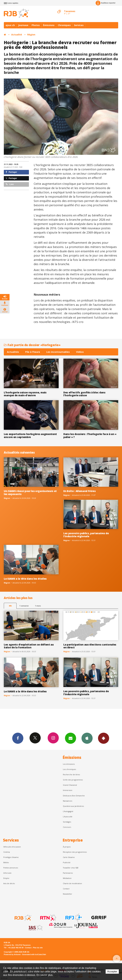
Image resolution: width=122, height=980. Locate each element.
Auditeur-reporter (106, 3)
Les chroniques (69, 769)
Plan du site (38, 948)
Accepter (112, 972)
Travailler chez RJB (71, 868)
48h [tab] (10, 606)
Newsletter (68, 894)
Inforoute (7, 873)
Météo (6, 862)
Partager (11, 172)
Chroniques (64, 25)
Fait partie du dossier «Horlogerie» (32, 345)
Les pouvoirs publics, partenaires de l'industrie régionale (86, 535)
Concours (67, 827)
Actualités (13, 352)
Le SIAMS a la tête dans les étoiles (25, 579)
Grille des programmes (73, 780)
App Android (104, 738)
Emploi (6, 878)
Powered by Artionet (12, 954)
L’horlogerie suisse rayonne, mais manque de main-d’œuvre (25, 394)
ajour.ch (10, 25)
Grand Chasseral (70, 785)
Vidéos (80, 352)
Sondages (67, 822)
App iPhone (87, 738)
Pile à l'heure (33, 352)
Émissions (49, 25)
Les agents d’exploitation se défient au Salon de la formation (29, 646)
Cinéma (7, 852)
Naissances (68, 801)
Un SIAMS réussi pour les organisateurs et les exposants (30, 493)
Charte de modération (72, 883)
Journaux (23, 25)
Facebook (18, 738)
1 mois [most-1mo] (38, 606)
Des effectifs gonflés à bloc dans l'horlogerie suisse (84, 394)
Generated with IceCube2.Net (34, 954)
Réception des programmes (75, 852)
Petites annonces (11, 868)
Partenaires (68, 873)
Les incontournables (58, 352)
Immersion (68, 790)
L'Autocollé (68, 817)
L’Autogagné (68, 811)
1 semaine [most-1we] (24, 606)
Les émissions (69, 764)
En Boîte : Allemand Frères (80, 491)
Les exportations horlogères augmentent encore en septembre (30, 436)
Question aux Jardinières (73, 806)
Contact (66, 889)
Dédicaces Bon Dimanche (74, 796)
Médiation (67, 878)
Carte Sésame (69, 857)
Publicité (67, 862)
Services (79, 25)
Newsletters (71, 738)
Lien (10, 184)
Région (31, 35)
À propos (67, 847)
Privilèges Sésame (11, 857)
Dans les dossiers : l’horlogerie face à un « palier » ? (90, 436)
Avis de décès (9, 883)
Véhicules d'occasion (12, 847)
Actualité (17, 35)
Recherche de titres (71, 774)
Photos (36, 25)
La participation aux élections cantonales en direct (90, 646)
